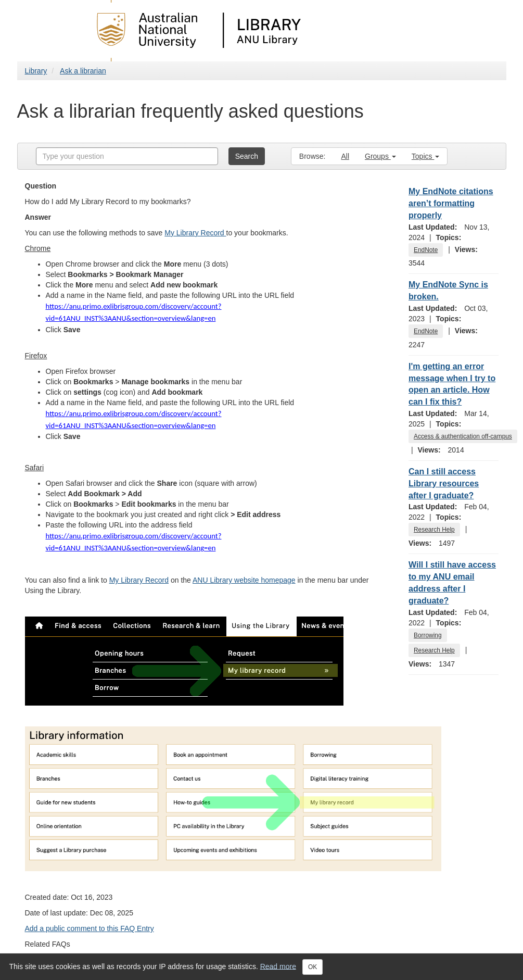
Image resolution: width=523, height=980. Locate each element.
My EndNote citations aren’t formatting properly (451, 203)
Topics (426, 156)
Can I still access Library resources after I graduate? (444, 483)
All (345, 156)
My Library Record (195, 233)
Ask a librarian (83, 71)
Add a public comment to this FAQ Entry (90, 928)
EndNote (426, 250)
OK (312, 967)
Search (247, 156)
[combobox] (127, 156)
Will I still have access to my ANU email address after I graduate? (452, 583)
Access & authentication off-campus (463, 436)
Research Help (434, 530)
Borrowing (428, 635)
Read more (278, 966)
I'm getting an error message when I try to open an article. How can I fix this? (452, 384)
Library (36, 71)
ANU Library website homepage (244, 580)
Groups (380, 156)
